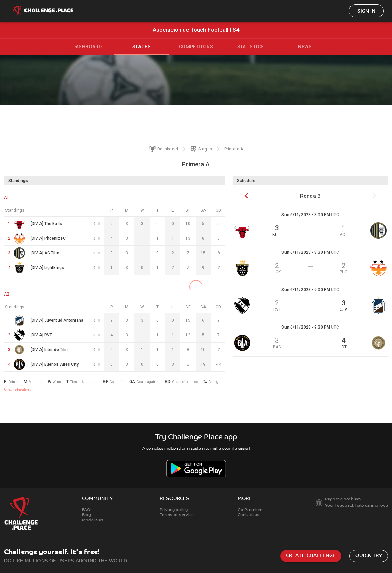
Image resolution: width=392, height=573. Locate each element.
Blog (87, 515)
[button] (310, 226)
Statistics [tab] (251, 47)
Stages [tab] (142, 47)
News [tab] (305, 47)
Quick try (369, 556)
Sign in (366, 11)
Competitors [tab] (196, 47)
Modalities (93, 520)
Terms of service (177, 515)
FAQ (86, 510)
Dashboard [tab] (87, 47)
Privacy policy (174, 510)
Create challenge (311, 556)
